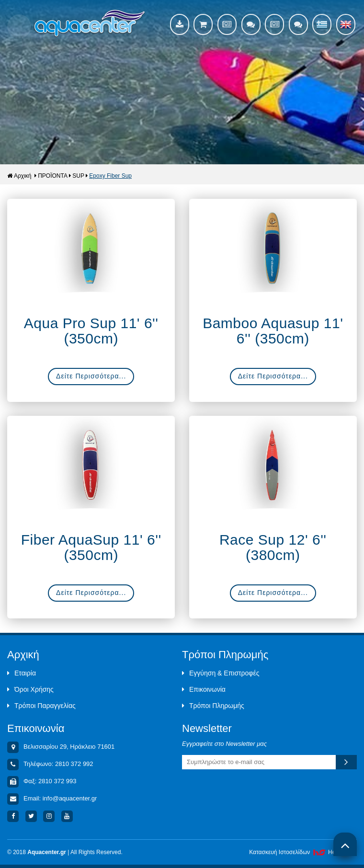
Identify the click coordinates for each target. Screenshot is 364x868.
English (346, 24)
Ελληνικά (322, 24)
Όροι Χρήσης (30, 689)
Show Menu (19, 26)
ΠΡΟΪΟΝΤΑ (53, 176)
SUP (78, 176)
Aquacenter (90, 24)
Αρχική (19, 176)
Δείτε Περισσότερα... (91, 376)
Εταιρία (22, 673)
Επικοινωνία (204, 689)
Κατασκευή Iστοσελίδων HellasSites (303, 852)
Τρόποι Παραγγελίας (41, 706)
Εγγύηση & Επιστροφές (221, 673)
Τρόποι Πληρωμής (213, 706)
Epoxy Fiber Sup (110, 176)
